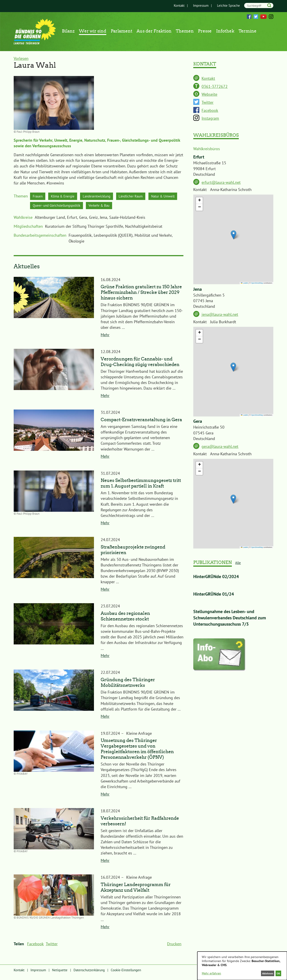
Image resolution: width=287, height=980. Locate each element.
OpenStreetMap (257, 283)
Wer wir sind (93, 31)
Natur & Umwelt (48, 207)
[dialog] (242, 965)
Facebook (249, 17)
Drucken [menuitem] (174, 947)
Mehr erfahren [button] (211, 973)
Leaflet (244, 283)
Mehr (105, 338)
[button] (234, 235)
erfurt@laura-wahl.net (221, 182)
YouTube (263, 17)
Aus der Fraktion (154, 31)
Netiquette (60, 973)
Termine (248, 31)
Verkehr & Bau (152, 207)
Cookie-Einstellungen (126, 973)
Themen (185, 31)
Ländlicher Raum (151, 197)
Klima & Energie (69, 197)
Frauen (39, 197)
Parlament (122, 31)
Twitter (256, 17)
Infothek (225, 31)
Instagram (271, 17)
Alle (238, 563)
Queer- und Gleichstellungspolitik (100, 207)
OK (278, 973)
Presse (205, 31)
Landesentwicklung (110, 197)
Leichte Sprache (224, 5)
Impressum (197, 5)
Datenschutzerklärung (89, 973)
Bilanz (68, 31)
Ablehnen (265, 973)
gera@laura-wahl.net (220, 446)
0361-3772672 (215, 86)
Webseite (209, 94)
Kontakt (175, 5)
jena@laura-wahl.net (220, 314)
